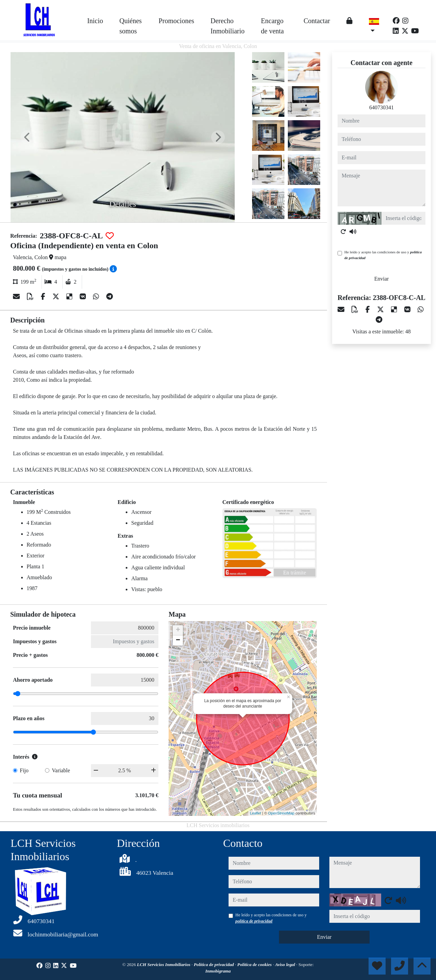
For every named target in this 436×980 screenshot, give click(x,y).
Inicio (95, 21)
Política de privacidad (214, 965)
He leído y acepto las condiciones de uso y (383, 255)
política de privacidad (254, 921)
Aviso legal (286, 965)
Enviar (382, 279)
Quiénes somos (131, 26)
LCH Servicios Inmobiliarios (164, 965)
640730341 (381, 107)
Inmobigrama (218, 971)
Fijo (24, 770)
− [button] (178, 641)
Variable (61, 770)
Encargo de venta (272, 26)
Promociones (176, 21)
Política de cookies (255, 965)
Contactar (317, 21)
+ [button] (178, 630)
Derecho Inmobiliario (228, 26)
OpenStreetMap (281, 813)
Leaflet (256, 813)
